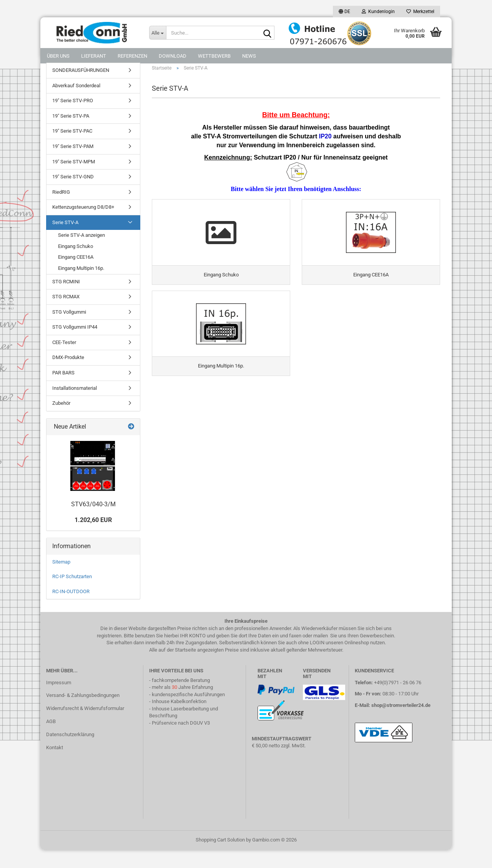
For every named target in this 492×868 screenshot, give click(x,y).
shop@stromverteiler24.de (401, 723)
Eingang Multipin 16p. (81, 286)
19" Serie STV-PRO (73, 119)
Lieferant (94, 56)
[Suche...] (158, 33)
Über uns (58, 56)
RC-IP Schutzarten (72, 594)
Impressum (59, 700)
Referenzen (132, 56)
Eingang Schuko (76, 264)
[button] (344, 12)
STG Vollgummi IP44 (75, 345)
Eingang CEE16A (76, 275)
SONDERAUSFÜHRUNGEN (81, 88)
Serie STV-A (65, 240)
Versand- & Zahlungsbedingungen (83, 713)
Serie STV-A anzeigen (81, 253)
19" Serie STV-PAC (72, 149)
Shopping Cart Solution (220, 858)
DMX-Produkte (68, 375)
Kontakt (55, 766)
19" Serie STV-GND (73, 195)
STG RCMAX (66, 315)
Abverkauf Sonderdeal (76, 104)
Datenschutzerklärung (70, 752)
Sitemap (61, 580)
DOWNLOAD (173, 56)
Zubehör (61, 421)
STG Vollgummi (69, 330)
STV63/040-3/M (93, 522)
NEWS (249, 56)
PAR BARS (63, 391)
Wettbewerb (214, 56)
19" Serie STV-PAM (73, 164)
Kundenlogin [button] (378, 12)
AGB (51, 739)
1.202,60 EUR (93, 538)
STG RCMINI (66, 299)
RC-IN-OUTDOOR (71, 609)
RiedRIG (61, 210)
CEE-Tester (64, 360)
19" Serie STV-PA (71, 134)
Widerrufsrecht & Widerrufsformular (85, 726)
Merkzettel (420, 12)
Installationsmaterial (75, 406)
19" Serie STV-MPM (74, 179)
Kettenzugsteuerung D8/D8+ (83, 225)
